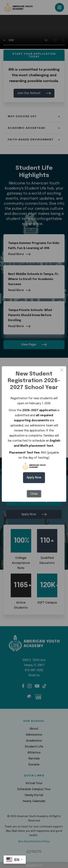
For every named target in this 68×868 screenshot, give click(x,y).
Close (34, 494)
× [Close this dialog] (62, 371)
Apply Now (34, 478)
